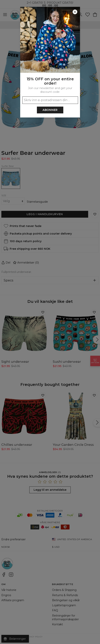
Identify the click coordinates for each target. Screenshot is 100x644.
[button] (50, 322)
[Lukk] (75, 12)
